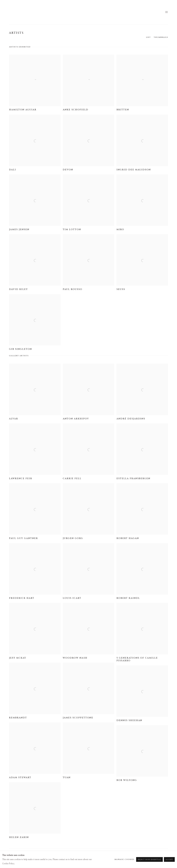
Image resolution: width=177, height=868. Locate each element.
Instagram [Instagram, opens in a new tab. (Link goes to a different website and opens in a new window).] (161, 854)
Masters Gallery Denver (18, 12)
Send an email (166, 854)
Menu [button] (166, 12)
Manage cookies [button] (18, 854)
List (148, 37)
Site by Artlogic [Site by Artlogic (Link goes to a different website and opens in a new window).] (62, 858)
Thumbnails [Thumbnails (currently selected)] (161, 37)
